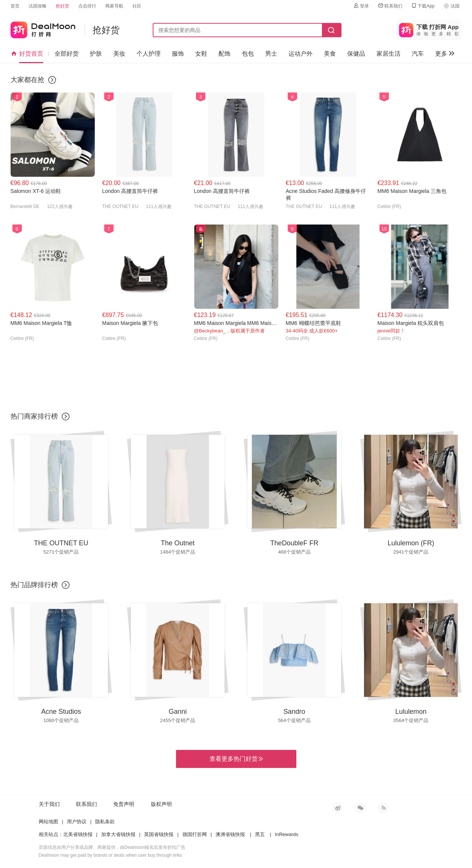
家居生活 (389, 54)
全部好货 (67, 54)
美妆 (119, 54)
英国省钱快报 (159, 834)
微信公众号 (360, 808)
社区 (137, 6)
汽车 (418, 54)
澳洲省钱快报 (230, 834)
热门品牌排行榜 (34, 585)
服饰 (178, 54)
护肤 (96, 54)
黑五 (260, 834)
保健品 (356, 54)
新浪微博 (338, 808)
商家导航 (114, 6)
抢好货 (62, 6)
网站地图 (49, 822)
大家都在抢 (27, 80)
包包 (248, 54)
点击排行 (87, 6)
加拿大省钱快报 (118, 834)
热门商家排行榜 (34, 416)
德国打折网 (195, 834)
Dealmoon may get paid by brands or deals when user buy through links (111, 855)
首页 (15, 6)
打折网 (43, 28)
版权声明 (161, 804)
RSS (383, 808)
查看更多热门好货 (236, 759)
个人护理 (149, 54)
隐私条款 (105, 822)
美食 (330, 54)
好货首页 (27, 54)
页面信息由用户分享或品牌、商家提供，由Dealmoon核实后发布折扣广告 (112, 847)
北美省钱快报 (78, 834)
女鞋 (201, 54)
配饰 (225, 54)
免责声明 (124, 804)
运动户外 (301, 54)
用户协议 (77, 822)
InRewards (287, 834)
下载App (423, 6)
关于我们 (49, 804)
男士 (271, 54)
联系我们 (390, 6)
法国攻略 (38, 6)
